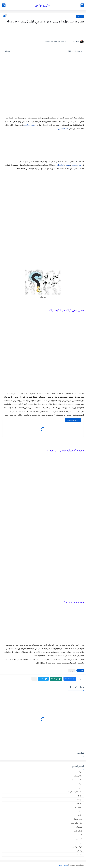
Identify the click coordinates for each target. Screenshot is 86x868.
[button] (70, 679)
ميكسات (79, 843)
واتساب (79, 851)
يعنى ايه (80, 16)
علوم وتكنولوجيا (76, 823)
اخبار (80, 772)
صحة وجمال (78, 819)
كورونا (80, 835)
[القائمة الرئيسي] (82, 5)
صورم (68, 165)
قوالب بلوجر (78, 831)
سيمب (74, 165)
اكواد (80, 784)
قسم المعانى (63, 129)
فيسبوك (79, 827)
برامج (80, 796)
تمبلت (80, 811)
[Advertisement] (61, 31)
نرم (80, 165)
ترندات (80, 799)
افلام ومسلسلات (76, 780)
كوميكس (79, 839)
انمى (80, 788)
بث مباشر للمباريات (75, 792)
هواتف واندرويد (77, 847)
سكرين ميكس (43, 5)
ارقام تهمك (78, 776)
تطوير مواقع (78, 807)
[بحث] (4, 5)
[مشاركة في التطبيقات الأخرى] (34, 679)
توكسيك (60, 165)
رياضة (80, 815)
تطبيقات (79, 803)
